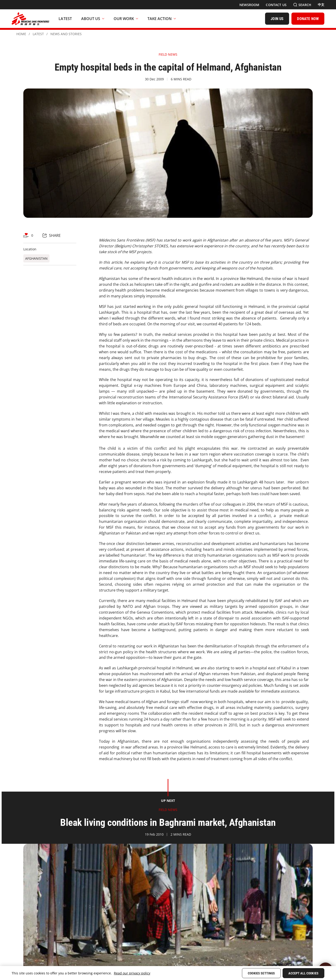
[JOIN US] (277, 19)
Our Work (126, 19)
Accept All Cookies (303, 973)
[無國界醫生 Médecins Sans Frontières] (30, 19)
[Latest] (65, 19)
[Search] (302, 5)
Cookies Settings (261, 973)
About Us (93, 19)
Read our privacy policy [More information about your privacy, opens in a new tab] (132, 973)
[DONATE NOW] (308, 19)
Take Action (162, 19)
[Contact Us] (276, 5)
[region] (168, 973)
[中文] (321, 5)
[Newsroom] (249, 5)
